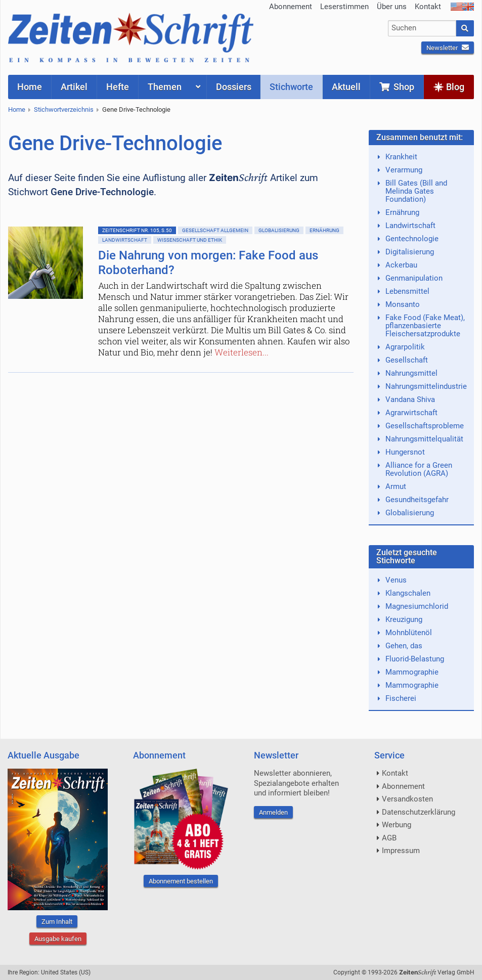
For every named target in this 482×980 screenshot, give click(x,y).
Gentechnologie (412, 239)
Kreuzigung (404, 619)
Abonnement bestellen (181, 881)
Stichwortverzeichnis (64, 109)
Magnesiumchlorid (417, 606)
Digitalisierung (410, 252)
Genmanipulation (414, 278)
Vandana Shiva (410, 399)
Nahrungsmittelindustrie (426, 386)
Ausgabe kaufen (58, 939)
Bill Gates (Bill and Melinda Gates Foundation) (416, 191)
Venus (396, 580)
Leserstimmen (344, 7)
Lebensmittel (407, 291)
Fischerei (401, 698)
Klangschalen (408, 593)
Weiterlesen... (242, 352)
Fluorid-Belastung (415, 659)
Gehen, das (404, 646)
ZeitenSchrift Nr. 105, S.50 (137, 230)
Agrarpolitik (405, 347)
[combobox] (422, 28)
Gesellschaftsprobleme (425, 426)
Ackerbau (401, 265)
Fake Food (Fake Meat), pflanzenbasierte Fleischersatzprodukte (425, 326)
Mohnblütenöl (409, 633)
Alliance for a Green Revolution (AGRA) (419, 469)
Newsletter (448, 48)
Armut (396, 486)
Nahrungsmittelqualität (424, 439)
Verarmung (404, 170)
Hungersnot (405, 452)
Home (17, 109)
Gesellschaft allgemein (215, 230)
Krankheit (401, 157)
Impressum (401, 851)
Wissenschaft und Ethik (190, 240)
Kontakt (428, 7)
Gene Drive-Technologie (136, 109)
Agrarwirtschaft (411, 413)
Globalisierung (279, 230)
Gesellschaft (407, 360)
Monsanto (403, 304)
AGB (389, 838)
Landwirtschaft (125, 240)
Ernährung (324, 230)
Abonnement (291, 7)
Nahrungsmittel (411, 373)
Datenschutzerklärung (419, 812)
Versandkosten (407, 799)
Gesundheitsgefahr (417, 500)
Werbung (397, 825)
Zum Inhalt (57, 922)
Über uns (392, 7)
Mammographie (412, 672)
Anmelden (273, 812)
